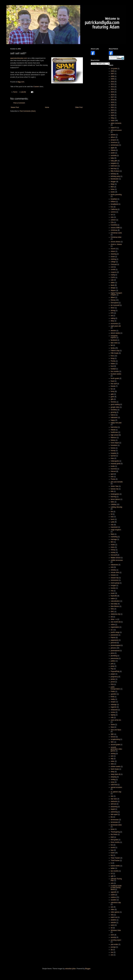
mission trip (115, 578)
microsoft (114, 555)
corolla (113, 270)
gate (112, 394)
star (112, 796)
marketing (114, 537)
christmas (114, 230)
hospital (113, 453)
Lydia (113, 522)
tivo (112, 845)
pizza (113, 653)
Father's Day (115, 351)
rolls (112, 718)
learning (113, 497)
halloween (114, 417)
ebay (112, 321)
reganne (114, 707)
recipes (113, 702)
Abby (112, 118)
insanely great (116, 464)
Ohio (112, 609)
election (113, 331)
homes (113, 448)
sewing (113, 754)
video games (115, 912)
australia (114, 156)
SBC (112, 734)
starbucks (114, 801)
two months (115, 871)
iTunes (113, 479)
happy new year (116, 423)
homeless (114, 445)
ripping (113, 715)
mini (112, 567)
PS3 (112, 684)
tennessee (114, 822)
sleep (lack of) (116, 774)
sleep (113, 772)
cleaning (114, 254)
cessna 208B (115, 228)
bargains (114, 163)
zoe (112, 952)
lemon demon (115, 499)
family (113, 348)
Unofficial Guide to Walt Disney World (116, 888)
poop (112, 666)
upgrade (114, 892)
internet (113, 471)
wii (112, 928)
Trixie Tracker (115, 858)
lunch (113, 519)
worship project (116, 940)
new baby (114, 604)
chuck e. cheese (116, 244)
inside (113, 466)
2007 (112, 74)
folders (113, 364)
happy (113, 420)
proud (113, 682)
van (112, 907)
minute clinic (115, 572)
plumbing (114, 656)
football (113, 369)
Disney (113, 300)
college (113, 262)
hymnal (113, 456)
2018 (112, 100)
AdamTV (114, 128)
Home (47, 107)
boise (113, 189)
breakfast (114, 199)
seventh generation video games (116, 749)
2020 (112, 105)
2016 (112, 95)
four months (115, 371)
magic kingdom (116, 530)
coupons (114, 272)
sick (112, 756)
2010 (112, 82)
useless (113, 897)
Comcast (114, 264)
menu (113, 547)
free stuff (114, 384)
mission (113, 575)
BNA (112, 187)
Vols (112, 915)
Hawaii (113, 430)
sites (112, 764)
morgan (113, 585)
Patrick (113, 638)
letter (112, 502)
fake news (114, 343)
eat (112, 316)
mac (112, 525)
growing (113, 412)
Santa (113, 725)
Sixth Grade (115, 769)
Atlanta (113, 150)
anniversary (115, 145)
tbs (112, 817)
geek (112, 397)
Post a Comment (19, 103)
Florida (113, 361)
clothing (113, 259)
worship (113, 937)
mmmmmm (115, 580)
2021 (112, 107)
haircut (113, 415)
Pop (112, 669)
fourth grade (115, 378)
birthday (113, 174)
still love (113, 804)
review (113, 712)
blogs (113, 184)
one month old (116, 622)
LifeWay (113, 504)
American (114, 142)
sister (113, 761)
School (113, 737)
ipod (112, 474)
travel (113, 853)
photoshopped (116, 645)
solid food (114, 785)
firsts (112, 356)
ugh (112, 876)
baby (112, 158)
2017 (112, 97)
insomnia (114, 469)
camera (113, 212)
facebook (114, 340)
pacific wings (115, 632)
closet (113, 257)
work (112, 935)
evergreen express (114, 337)
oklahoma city (115, 614)
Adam (113, 121)
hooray (113, 451)
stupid (113, 809)
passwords (114, 635)
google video (115, 407)
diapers (113, 290)
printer (113, 679)
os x (112, 630)
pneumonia (115, 658)
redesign (114, 704)
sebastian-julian (70, 969)
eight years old (116, 326)
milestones (114, 565)
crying (113, 275)
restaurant (114, 710)
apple (113, 148)
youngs (113, 947)
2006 (112, 71)
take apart (114, 814)
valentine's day (116, 903)
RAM (112, 697)
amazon (113, 140)
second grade (115, 745)
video (113, 910)
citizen (113, 251)
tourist (113, 847)
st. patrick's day (116, 792)
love (112, 517)
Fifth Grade (115, 353)
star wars (114, 799)
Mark (112, 534)
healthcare (114, 432)
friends (113, 386)
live (112, 512)
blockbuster (115, 179)
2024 (112, 113)
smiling (113, 780)
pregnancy (114, 677)
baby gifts (114, 161)
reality (113, 699)
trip (112, 855)
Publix (113, 691)
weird (113, 925)
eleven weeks (115, 333)
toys (112, 850)
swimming (114, 812)
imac (112, 458)
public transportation (115, 688)
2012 (112, 84)
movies (113, 588)
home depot (115, 443)
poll (112, 664)
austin (113, 153)
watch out (114, 917)
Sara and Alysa (116, 730)
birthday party (115, 176)
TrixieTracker (115, 861)
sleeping (114, 777)
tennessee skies (116, 825)
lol (112, 514)
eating (113, 318)
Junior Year (115, 486)
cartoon (113, 220)
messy (113, 550)
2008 (112, 76)
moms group (115, 583)
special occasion (116, 787)
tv (111, 863)
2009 (112, 79)
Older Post (79, 107)
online (113, 625)
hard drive (114, 427)
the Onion (114, 834)
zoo (112, 955)
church (113, 249)
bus (112, 207)
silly (112, 759)
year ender (114, 944)
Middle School (116, 558)
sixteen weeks (116, 767)
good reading (115, 404)
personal (114, 643)
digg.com (21, 82)
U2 (112, 874)
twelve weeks (115, 866)
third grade (114, 840)
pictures (113, 648)
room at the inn (116, 720)
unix (112, 883)
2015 (112, 92)
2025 (112, 115)
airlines (113, 135)
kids (112, 491)
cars (112, 217)
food (112, 366)
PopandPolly (115, 671)
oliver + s (114, 619)
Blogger (88, 969)
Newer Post (15, 107)
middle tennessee (117, 560)
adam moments (116, 123)
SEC (112, 742)
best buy (114, 169)
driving (113, 310)
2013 (112, 87)
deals (113, 285)
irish (112, 477)
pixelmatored (115, 651)
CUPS (113, 277)
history (113, 440)
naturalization (115, 601)
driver (113, 308)
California (114, 209)
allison (113, 137)
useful (113, 895)
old (112, 617)
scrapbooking (115, 739)
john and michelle (117, 482)
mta (112, 591)
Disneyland (115, 303)
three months (115, 842)
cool (112, 267)
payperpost (115, 640)
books (113, 192)
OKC (112, 612)
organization (115, 627)
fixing (113, 358)
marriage (114, 539)
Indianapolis (115, 461)
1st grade (114, 69)
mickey (113, 552)
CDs (112, 222)
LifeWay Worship (117, 507)
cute (112, 280)
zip (112, 950)
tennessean (115, 820)
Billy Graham (115, 171)
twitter (113, 868)
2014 (112, 89)
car (112, 215)
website (113, 923)
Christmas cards (116, 233)
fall (112, 345)
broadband (114, 204)
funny (113, 391)
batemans (114, 166)
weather (113, 920)
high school (115, 435)
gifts (112, 399)
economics (114, 324)
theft (112, 837)
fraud (112, 381)
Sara (112, 727)
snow (113, 782)
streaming (114, 807)
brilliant (113, 202)
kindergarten (115, 494)
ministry (113, 570)
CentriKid (114, 225)
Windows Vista (116, 930)
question (114, 694)
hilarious (114, 438)
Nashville (114, 596)
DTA (112, 313)
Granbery (114, 410)
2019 (112, 102)
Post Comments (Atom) (28, 111)
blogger (113, 182)
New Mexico (115, 606)
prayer (113, 674)
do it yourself (115, 305)
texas (113, 829)
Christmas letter (116, 237)
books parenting (116, 195)
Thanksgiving (115, 832)
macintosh (114, 527)
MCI (112, 542)
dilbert (113, 297)
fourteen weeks (116, 374)
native (113, 599)
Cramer (36, 86)
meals (113, 545)
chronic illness (116, 242)
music (113, 593)
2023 (112, 110)
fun (112, 389)
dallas (113, 283)
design (113, 288)
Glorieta (113, 402)
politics (113, 661)
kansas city (115, 489)
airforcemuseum (116, 130)
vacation (114, 900)
